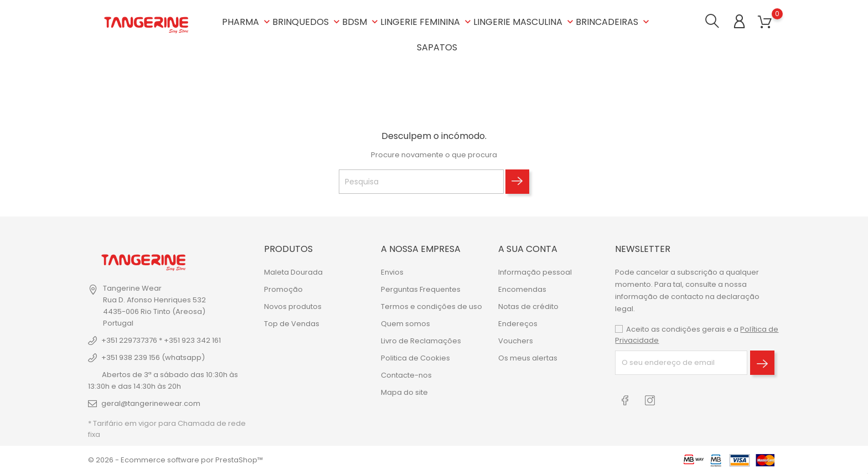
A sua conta (528, 249)
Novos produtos (293, 306)
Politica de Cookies (415, 357)
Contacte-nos (406, 375)
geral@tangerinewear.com (151, 403)
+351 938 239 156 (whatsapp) (153, 357)
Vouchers (516, 340)
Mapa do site (404, 392)
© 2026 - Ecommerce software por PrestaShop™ (175, 460)
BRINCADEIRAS (614, 22)
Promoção (283, 289)
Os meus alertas (528, 357)
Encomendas (522, 289)
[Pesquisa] (421, 182)
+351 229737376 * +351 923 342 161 (161, 340)
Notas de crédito (528, 306)
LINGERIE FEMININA (427, 22)
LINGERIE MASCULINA (525, 22)
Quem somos (405, 323)
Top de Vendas (292, 323)
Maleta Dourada (293, 272)
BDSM (361, 22)
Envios (392, 272)
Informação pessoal (535, 272)
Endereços (518, 323)
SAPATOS (437, 47)
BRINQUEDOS (307, 22)
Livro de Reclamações (421, 340)
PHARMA (247, 22)
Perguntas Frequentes (421, 289)
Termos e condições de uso (432, 306)
